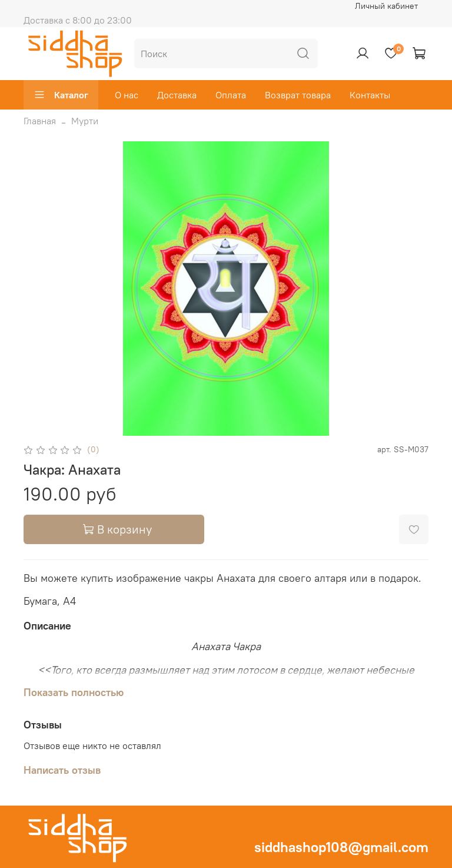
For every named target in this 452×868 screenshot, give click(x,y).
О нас (127, 95)
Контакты (370, 95)
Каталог (61, 95)
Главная (40, 121)
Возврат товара (298, 95)
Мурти (85, 121)
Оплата (231, 95)
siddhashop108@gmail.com (341, 847)
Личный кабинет (386, 6)
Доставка (177, 95)
